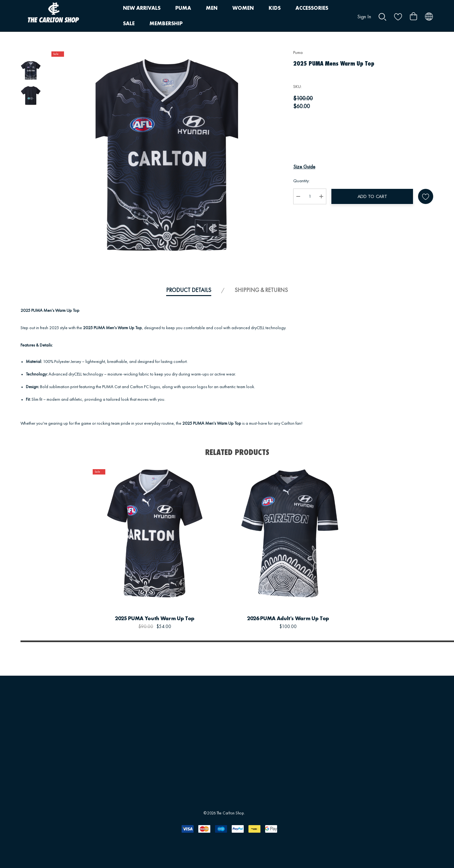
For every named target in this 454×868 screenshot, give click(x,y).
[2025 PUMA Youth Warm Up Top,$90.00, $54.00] (155, 533)
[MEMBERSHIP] (166, 24)
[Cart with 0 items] (413, 14)
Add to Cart (372, 196)
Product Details (189, 290)
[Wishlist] (207, 588)
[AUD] (429, 16)
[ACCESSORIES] (312, 8)
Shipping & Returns (261, 290)
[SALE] (129, 23)
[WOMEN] (243, 8)
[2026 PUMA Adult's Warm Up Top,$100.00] (288, 533)
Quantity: (301, 181)
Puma (298, 53)
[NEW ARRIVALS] (142, 8)
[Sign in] (364, 14)
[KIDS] (275, 8)
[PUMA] (183, 8)
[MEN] (212, 8)
